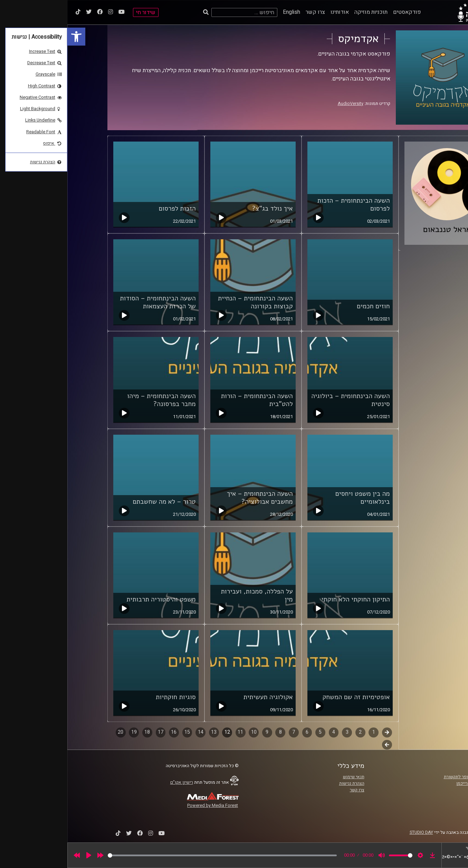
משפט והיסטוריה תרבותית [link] (94, 599)
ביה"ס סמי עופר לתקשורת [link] (400, 777)
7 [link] (226, 732)
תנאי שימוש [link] (286, 777)
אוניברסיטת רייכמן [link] (406, 783)
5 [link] (253, 732)
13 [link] (146, 732)
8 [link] (213, 732)
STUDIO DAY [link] (354, 832)
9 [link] (200, 732)
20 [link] (53, 732)
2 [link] (293, 732)
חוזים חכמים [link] (306, 306)
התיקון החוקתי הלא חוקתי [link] (288, 599)
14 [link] (133, 732)
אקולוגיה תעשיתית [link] (201, 697)
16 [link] (106, 732)
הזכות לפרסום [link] (110, 209)
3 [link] (280, 732)
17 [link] (93, 732)
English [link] (224, 12)
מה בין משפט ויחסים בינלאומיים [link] (295, 498)
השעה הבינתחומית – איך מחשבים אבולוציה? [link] (193, 498)
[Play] (21, 855)
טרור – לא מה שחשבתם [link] (97, 502)
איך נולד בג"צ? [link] (205, 209)
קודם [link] (320, 732)
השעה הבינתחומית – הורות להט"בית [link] (190, 400)
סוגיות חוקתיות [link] (108, 697)
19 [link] (67, 732)
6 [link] (240, 732)
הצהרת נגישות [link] (284, 783)
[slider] (155, 855)
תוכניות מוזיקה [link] (304, 12)
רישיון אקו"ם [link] (114, 782)
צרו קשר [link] (248, 12)
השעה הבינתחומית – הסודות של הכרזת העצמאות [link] (90, 302)
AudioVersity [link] (283, 104)
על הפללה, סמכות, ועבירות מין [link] (190, 595)
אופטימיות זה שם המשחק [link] (289, 697)
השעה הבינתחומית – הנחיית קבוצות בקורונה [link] (188, 302)
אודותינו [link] (272, 12)
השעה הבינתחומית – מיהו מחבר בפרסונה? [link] (94, 400)
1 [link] (306, 732)
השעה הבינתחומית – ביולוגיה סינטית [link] (283, 400)
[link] (9, 37)
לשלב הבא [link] (320, 745)
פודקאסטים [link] (340, 12)
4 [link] (266, 732)
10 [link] (187, 732)
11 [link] (173, 732)
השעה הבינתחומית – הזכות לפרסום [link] (286, 205)
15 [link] (120, 732)
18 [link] (80, 732)
